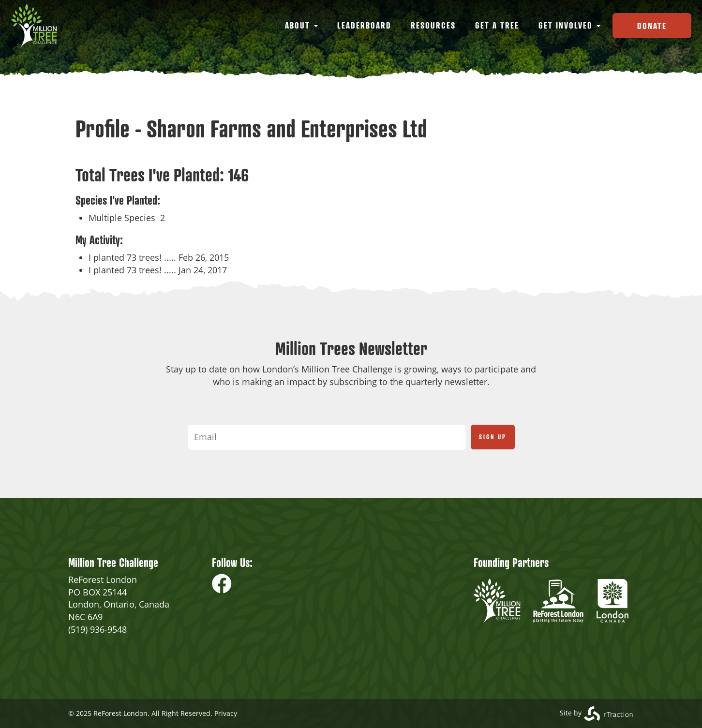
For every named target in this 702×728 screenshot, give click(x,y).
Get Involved (569, 25)
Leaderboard (364, 25)
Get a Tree (497, 25)
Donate (652, 26)
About (301, 25)
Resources (433, 25)
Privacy (226, 713)
